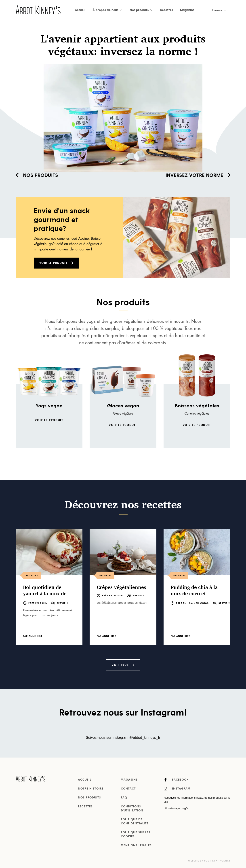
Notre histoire (91, 789)
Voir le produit (54, 263)
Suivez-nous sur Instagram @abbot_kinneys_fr (123, 738)
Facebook (176, 780)
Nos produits (37, 175)
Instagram (177, 789)
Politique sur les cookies (136, 835)
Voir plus (120, 665)
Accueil (80, 10)
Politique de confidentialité (135, 822)
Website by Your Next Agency (209, 861)
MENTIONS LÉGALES (136, 846)
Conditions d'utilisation (132, 809)
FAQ (124, 798)
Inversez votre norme (198, 175)
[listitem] (49, 587)
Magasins (187, 10)
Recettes (167, 10)
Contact (128, 789)
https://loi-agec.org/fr (176, 808)
